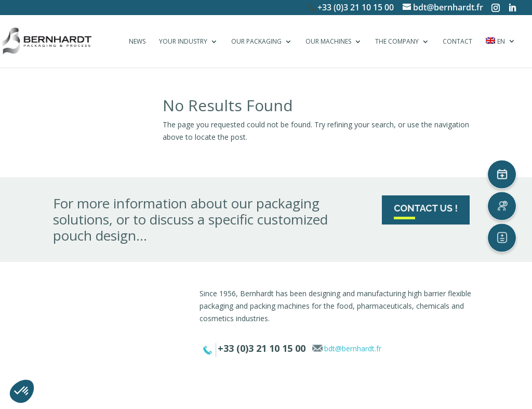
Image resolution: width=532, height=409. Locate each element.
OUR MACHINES (328, 42)
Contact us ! (426, 208)
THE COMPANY (397, 42)
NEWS (137, 42)
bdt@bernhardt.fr (353, 348)
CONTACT (457, 42)
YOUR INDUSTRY (183, 42)
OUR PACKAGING (256, 42)
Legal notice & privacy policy (227, 395)
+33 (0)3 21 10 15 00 (356, 7)
